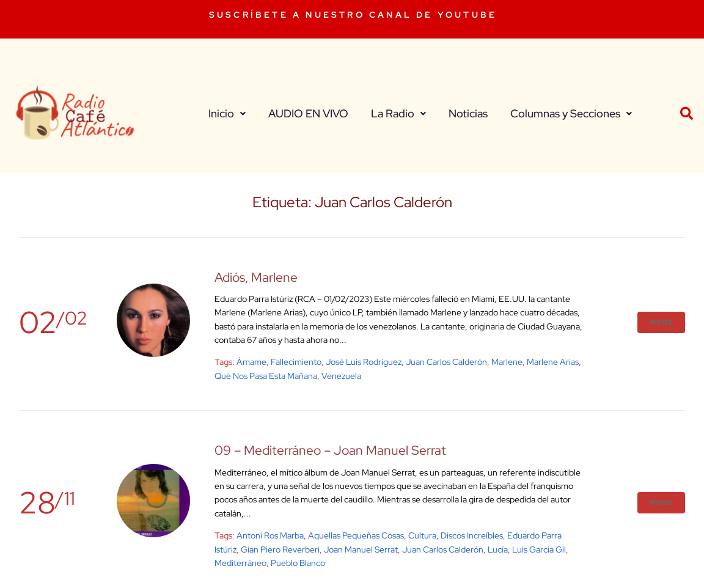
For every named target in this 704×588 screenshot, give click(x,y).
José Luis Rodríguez (364, 362)
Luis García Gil (539, 549)
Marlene (507, 362)
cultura (422, 535)
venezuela (341, 376)
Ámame (251, 362)
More (661, 322)
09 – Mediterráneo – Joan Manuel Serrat (330, 450)
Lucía (498, 549)
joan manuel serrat (361, 549)
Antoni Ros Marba (270, 535)
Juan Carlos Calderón (446, 362)
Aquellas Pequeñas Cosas (356, 535)
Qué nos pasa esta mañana (266, 376)
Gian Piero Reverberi (280, 549)
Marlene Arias (553, 362)
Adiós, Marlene (256, 277)
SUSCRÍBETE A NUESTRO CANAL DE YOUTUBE (353, 15)
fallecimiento (296, 362)
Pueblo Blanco (298, 563)
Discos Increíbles (472, 535)
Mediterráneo (240, 563)
